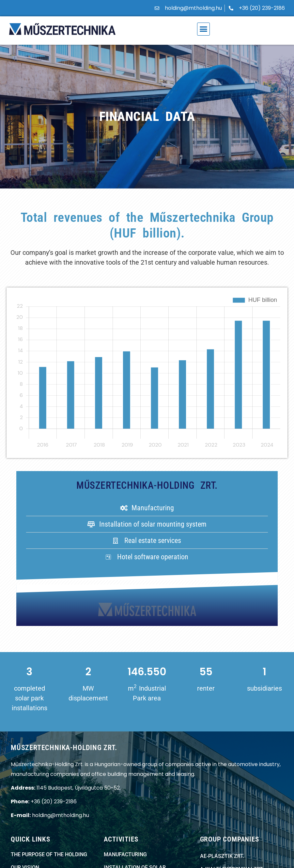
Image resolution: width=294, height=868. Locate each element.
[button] (204, 29)
